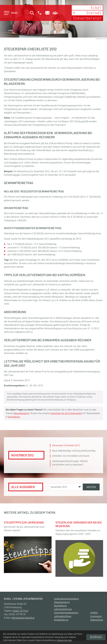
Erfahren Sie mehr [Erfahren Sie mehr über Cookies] (64, 640)
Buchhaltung (60, 606)
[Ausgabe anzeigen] (91, 487)
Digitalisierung (61, 620)
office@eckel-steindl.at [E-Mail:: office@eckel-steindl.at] (23, 618)
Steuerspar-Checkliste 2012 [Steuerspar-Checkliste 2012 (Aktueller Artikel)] (66, 445)
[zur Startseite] (87, 13)
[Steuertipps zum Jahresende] (28, 546)
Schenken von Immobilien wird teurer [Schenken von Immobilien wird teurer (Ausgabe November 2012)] (71, 456)
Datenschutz (97, 620)
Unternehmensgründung (66, 599)
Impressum (96, 616)
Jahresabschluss (63, 616)
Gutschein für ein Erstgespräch (66, 413)
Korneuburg (14, 417)
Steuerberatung (21, 413)
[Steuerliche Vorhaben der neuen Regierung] (79, 548)
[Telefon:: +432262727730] (20, 611)
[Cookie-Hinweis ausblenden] (96, 637)
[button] (40, 13)
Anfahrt (94, 613)
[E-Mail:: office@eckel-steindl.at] (47, 13)
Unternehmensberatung (66, 613)
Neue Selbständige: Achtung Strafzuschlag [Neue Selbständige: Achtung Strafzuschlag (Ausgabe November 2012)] (74, 451)
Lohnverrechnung (63, 609)
